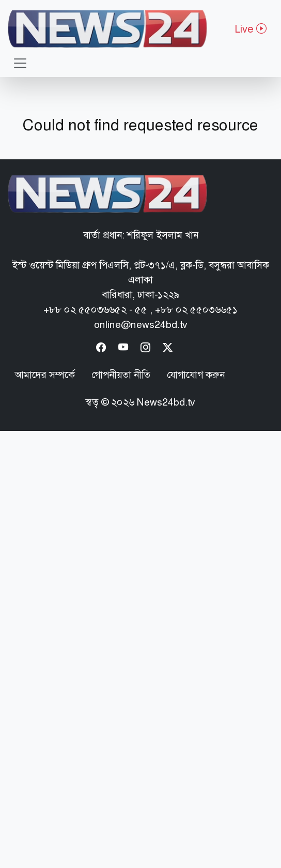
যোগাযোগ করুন (196, 375)
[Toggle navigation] (20, 63)
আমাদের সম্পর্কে (45, 375)
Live (251, 29)
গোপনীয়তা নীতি (121, 375)
